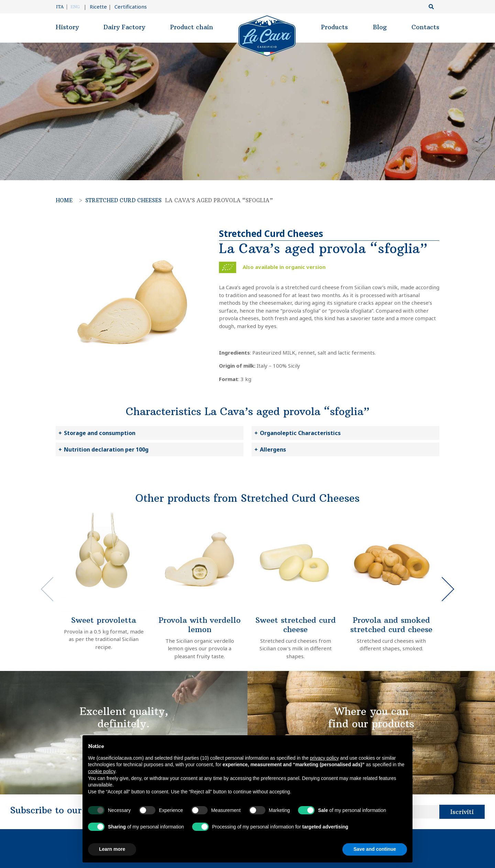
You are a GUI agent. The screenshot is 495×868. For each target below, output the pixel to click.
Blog (380, 27)
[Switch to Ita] (62, 7)
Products (334, 27)
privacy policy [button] (324, 758)
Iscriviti (462, 812)
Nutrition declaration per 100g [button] (106, 449)
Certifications (128, 7)
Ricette (95, 7)
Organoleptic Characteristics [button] (300, 433)
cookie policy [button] (102, 771)
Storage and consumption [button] (100, 433)
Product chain (192, 27)
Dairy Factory (124, 27)
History (67, 27)
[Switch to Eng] (75, 7)
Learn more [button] (112, 849)
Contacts (425, 27)
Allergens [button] (273, 449)
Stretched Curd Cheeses (123, 200)
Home (64, 200)
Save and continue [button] (375, 849)
